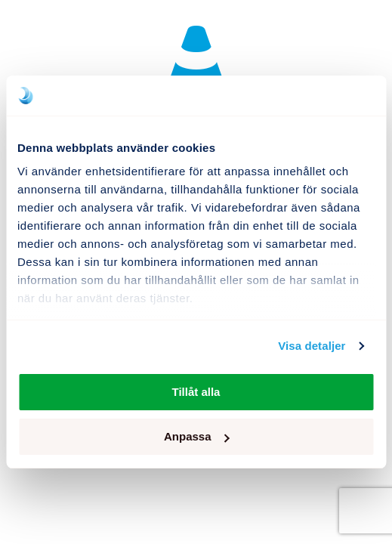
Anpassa (197, 436)
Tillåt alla (196, 392)
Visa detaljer (312, 346)
